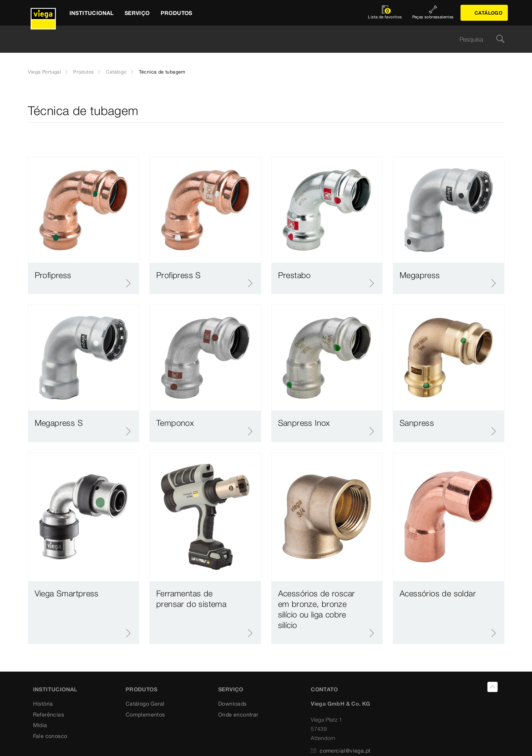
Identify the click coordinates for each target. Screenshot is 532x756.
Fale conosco (50, 736)
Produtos (83, 72)
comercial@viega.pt (341, 751)
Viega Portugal (45, 72)
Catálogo (116, 72)
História (43, 704)
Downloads (232, 704)
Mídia (40, 725)
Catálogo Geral (145, 704)
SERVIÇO (231, 689)
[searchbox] (260, 39)
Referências (49, 714)
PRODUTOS (141, 689)
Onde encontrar (238, 714)
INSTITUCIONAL (55, 689)
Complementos (145, 714)
